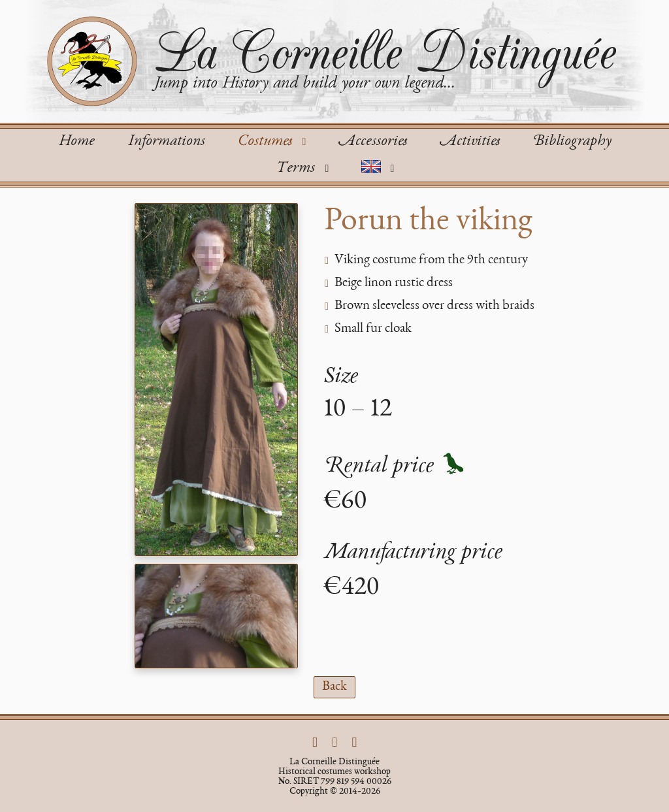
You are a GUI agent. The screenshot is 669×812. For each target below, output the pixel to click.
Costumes (274, 142)
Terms (305, 169)
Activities (470, 142)
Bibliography (572, 142)
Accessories (373, 142)
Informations (166, 142)
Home (76, 142)
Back (334, 687)
